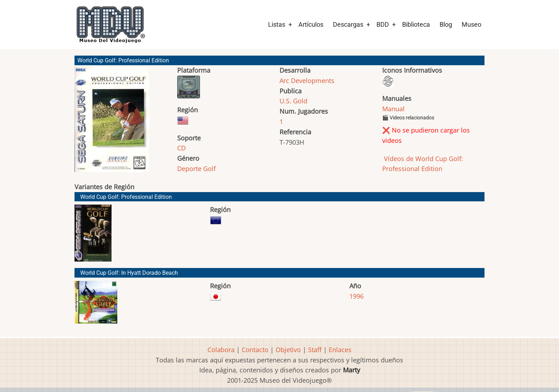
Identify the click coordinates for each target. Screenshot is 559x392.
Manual (393, 109)
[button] (112, 123)
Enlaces (340, 350)
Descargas (348, 24)
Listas (277, 24)
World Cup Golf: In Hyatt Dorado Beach (129, 273)
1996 (357, 296)
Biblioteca (416, 24)
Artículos (311, 24)
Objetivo (288, 350)
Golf (209, 169)
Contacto (255, 350)
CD (181, 148)
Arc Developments (307, 81)
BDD (383, 24)
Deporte (189, 169)
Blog (446, 24)
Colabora (221, 350)
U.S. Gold (293, 101)
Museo (471, 24)
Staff (315, 350)
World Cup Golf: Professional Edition (126, 197)
